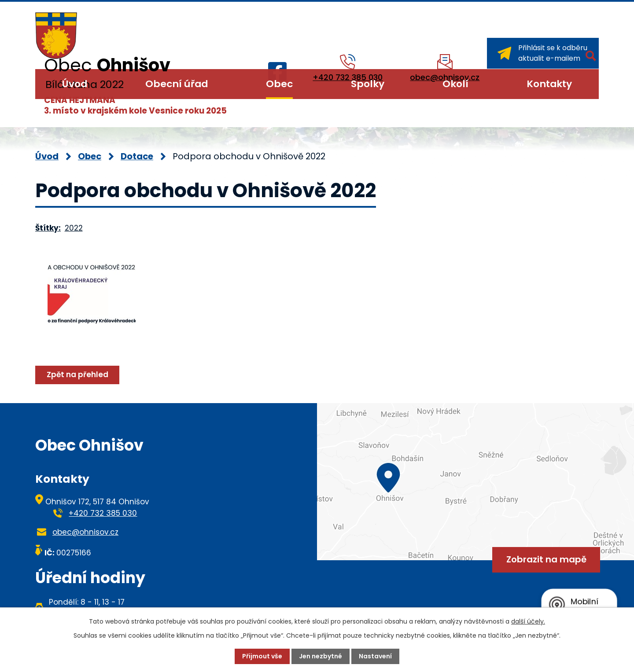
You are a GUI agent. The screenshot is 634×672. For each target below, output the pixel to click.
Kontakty (549, 84)
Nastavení (375, 656)
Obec (279, 84)
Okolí (455, 84)
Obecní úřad (177, 84)
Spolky (368, 84)
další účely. (528, 621)
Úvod (75, 84)
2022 (74, 228)
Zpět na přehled (77, 375)
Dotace (137, 156)
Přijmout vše (262, 656)
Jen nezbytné (321, 656)
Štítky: (48, 228)
